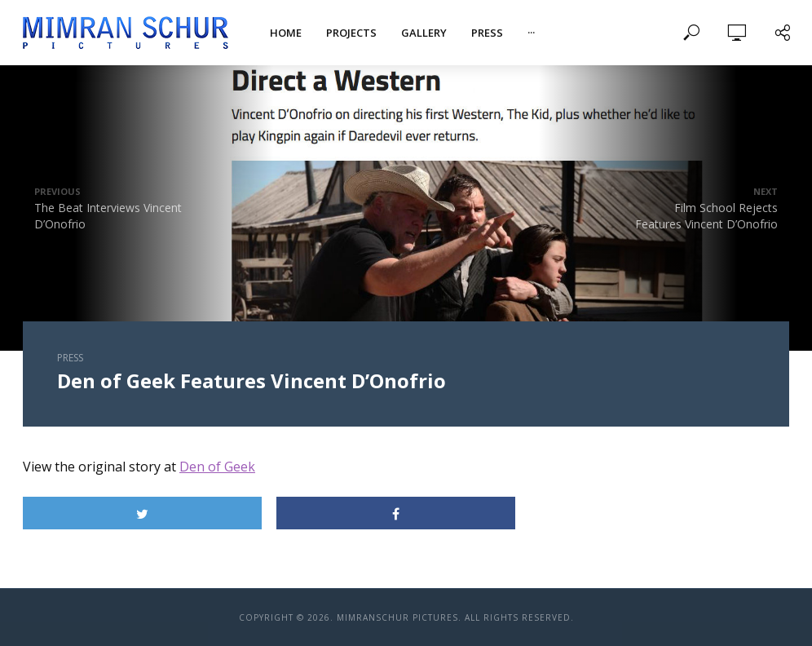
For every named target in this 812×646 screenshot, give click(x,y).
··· (531, 33)
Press (487, 33)
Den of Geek (217, 467)
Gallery (424, 33)
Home (286, 33)
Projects (351, 33)
